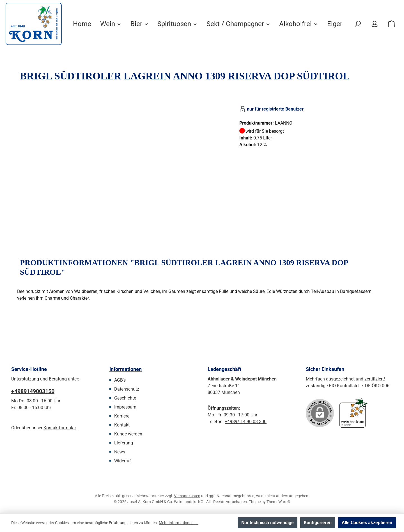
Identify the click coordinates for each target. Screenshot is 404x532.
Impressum (125, 407)
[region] (123, 164)
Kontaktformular (60, 428)
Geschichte (125, 398)
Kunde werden (128, 434)
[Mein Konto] (375, 24)
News (120, 452)
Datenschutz (127, 389)
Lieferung (124, 443)
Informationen (126, 369)
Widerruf (123, 461)
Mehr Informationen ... (178, 523)
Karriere (122, 416)
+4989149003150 (33, 391)
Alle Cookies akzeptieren (367, 523)
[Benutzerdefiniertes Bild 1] (353, 413)
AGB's (120, 380)
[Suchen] (358, 24)
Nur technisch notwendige (268, 523)
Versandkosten (187, 496)
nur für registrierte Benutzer (272, 108)
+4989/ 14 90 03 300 (246, 422)
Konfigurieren (318, 523)
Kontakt (122, 425)
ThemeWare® (278, 502)
